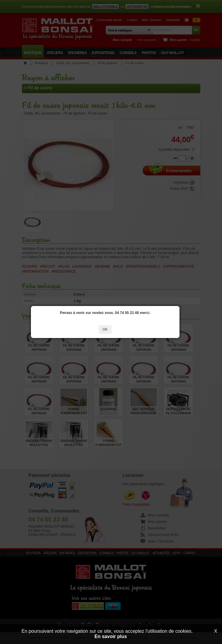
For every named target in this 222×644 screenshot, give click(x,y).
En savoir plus (111, 636)
